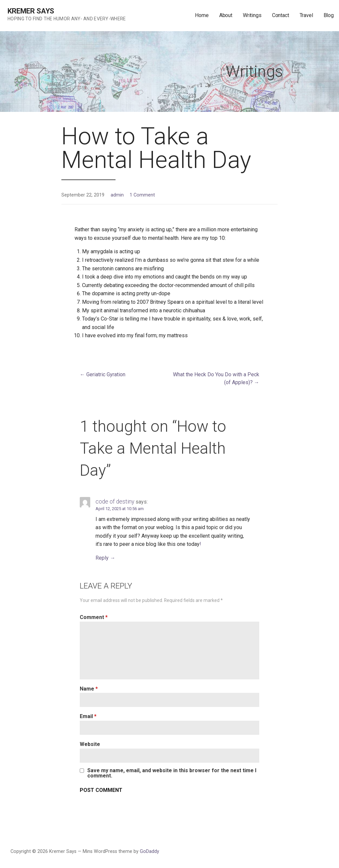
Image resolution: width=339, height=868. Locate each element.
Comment (94, 617)
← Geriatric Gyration (103, 374)
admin (117, 195)
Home (202, 15)
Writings (252, 15)
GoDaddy (149, 851)
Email (88, 716)
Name (89, 689)
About (226, 15)
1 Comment (142, 195)
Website (90, 744)
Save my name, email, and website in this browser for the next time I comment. (172, 773)
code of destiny (115, 502)
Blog (329, 15)
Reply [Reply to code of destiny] (102, 558)
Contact (281, 15)
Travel (306, 15)
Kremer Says (31, 11)
